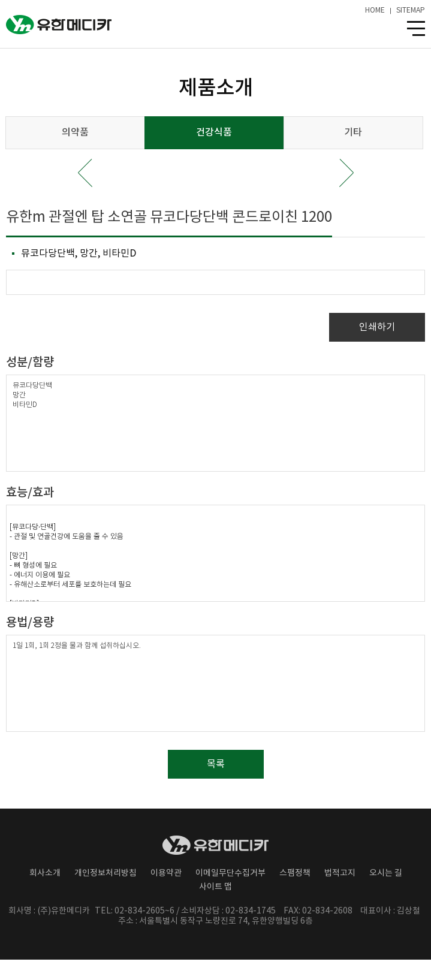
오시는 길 (386, 873)
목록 (216, 764)
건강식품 (214, 132)
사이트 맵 (215, 887)
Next (346, 173)
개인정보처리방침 (106, 873)
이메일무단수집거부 (230, 873)
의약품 (75, 132)
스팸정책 (295, 873)
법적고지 (340, 873)
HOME (375, 11)
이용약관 (166, 873)
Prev (85, 173)
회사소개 (45, 873)
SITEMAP (411, 11)
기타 (353, 132)
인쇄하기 (377, 327)
